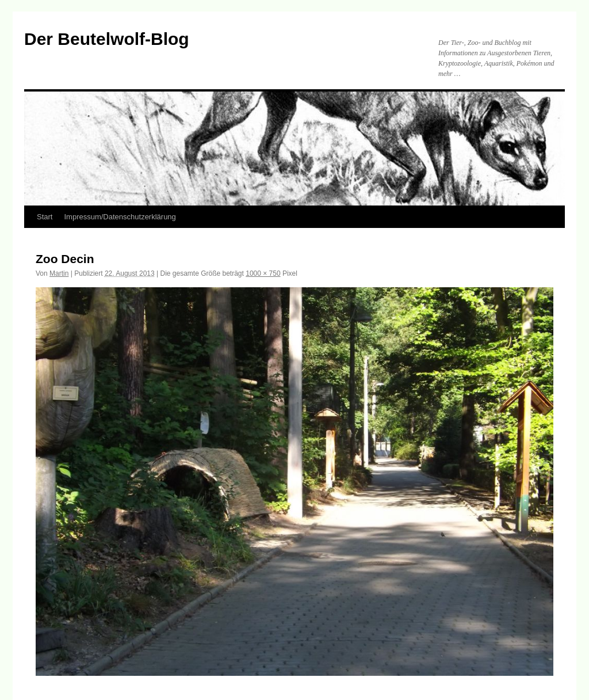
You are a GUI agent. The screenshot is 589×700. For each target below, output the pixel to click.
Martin (59, 273)
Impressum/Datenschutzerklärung (120, 217)
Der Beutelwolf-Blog (107, 39)
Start (45, 217)
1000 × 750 (263, 273)
